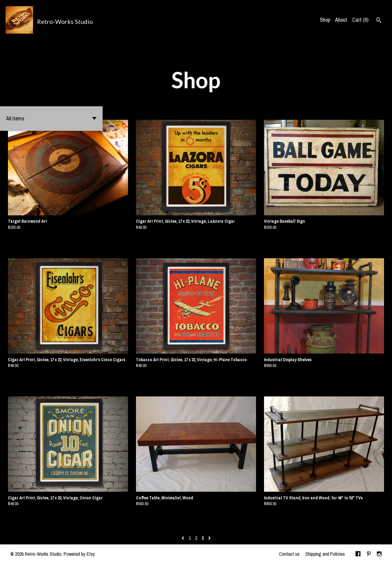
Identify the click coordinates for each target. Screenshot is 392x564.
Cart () (360, 20)
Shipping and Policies (325, 554)
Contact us (289, 554)
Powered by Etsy (79, 554)
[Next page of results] (209, 538)
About (341, 20)
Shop (325, 20)
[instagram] (379, 554)
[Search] (379, 21)
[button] (51, 119)
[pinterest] (369, 554)
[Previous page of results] (183, 538)
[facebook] (358, 554)
